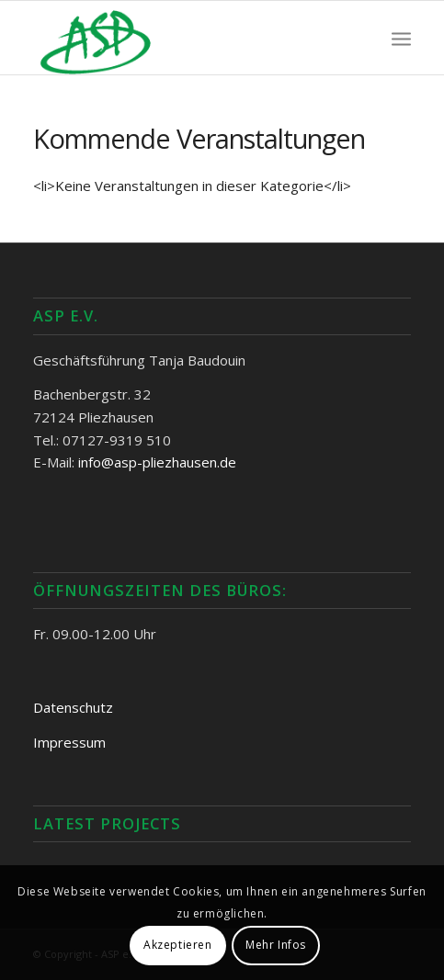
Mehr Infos (276, 945)
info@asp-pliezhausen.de (157, 462)
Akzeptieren (178, 945)
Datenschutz (73, 707)
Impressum (69, 742)
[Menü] (401, 38)
